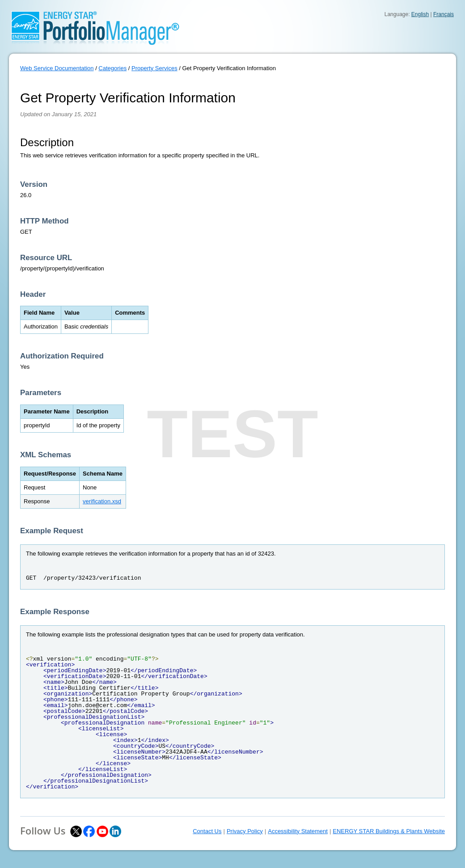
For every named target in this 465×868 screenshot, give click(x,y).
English (420, 14)
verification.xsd (102, 501)
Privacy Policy (245, 831)
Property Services (154, 68)
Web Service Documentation (57, 68)
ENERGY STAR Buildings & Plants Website (389, 831)
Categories (112, 68)
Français (444, 14)
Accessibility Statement (298, 831)
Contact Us (207, 831)
